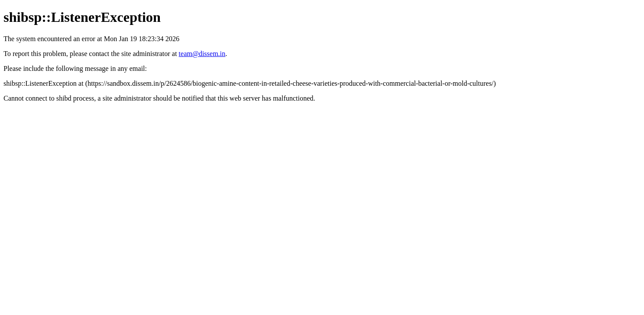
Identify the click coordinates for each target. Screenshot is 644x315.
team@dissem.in (202, 54)
